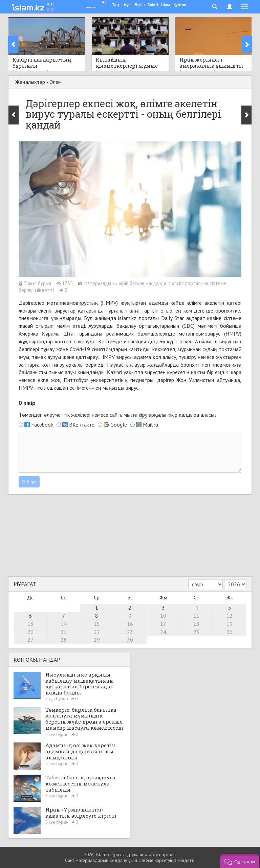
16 (130, 624)
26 (230, 632)
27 (30, 640)
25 (196, 632)
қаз (51, 3)
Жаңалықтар (30, 82)
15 (97, 624)
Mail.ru (150, 425)
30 (130, 640)
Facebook (42, 425)
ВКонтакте (82, 425)
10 (163, 616)
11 (196, 616)
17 (163, 624)
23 (130, 632)
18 (196, 624)
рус (50, 9)
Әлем (56, 82)
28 (64, 640)
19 (230, 624)
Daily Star (173, 318)
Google (119, 425)
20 (30, 632)
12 (230, 616)
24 (163, 632)
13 (30, 624)
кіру (143, 415)
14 (64, 624)
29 (97, 640)
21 (64, 632)
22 (97, 632)
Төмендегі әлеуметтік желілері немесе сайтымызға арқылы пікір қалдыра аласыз (118, 415)
